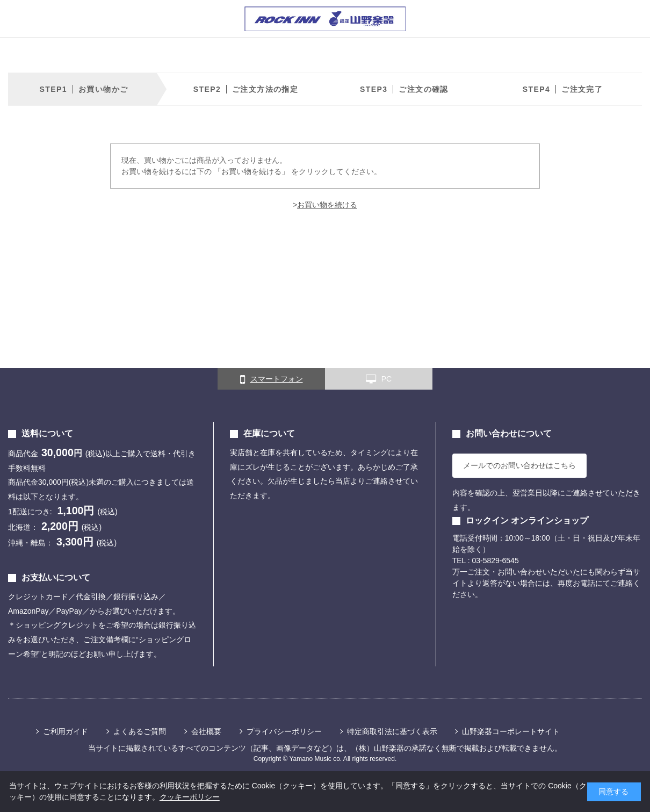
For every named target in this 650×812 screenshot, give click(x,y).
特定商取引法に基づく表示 (392, 731)
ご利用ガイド (66, 731)
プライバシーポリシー (284, 731)
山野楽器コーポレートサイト (511, 731)
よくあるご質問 (140, 731)
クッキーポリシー (190, 797)
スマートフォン (272, 379)
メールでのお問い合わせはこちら (519, 465)
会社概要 (206, 731)
